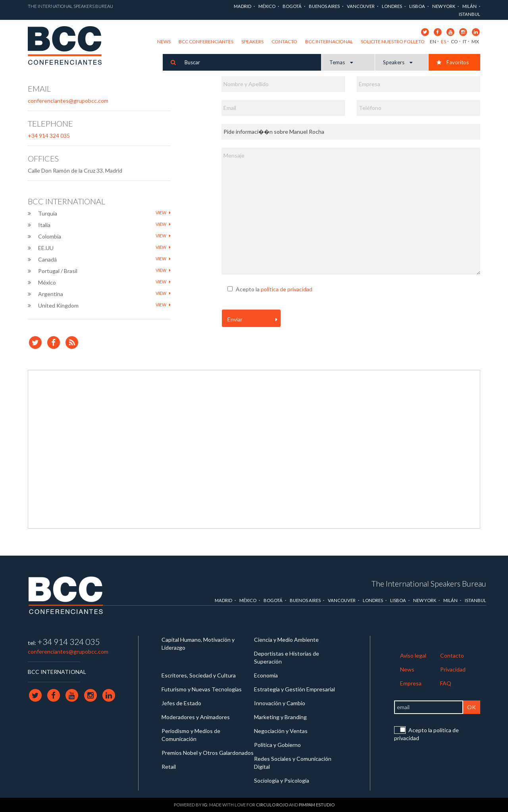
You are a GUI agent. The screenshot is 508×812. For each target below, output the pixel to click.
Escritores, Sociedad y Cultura (199, 675)
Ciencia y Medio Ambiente (286, 640)
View (163, 213)
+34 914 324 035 (49, 136)
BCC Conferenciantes (206, 41)
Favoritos (453, 62)
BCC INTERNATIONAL (57, 672)
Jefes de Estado (181, 703)
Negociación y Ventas (281, 731)
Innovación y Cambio (280, 703)
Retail (169, 767)
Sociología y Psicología (282, 780)
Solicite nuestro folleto (393, 41)
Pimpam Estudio (317, 805)
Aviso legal (413, 655)
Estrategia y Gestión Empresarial (294, 689)
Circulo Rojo (272, 805)
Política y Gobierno (277, 745)
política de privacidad (287, 289)
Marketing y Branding (280, 717)
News (164, 41)
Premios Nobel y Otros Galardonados (208, 753)
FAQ (446, 683)
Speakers (252, 41)
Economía (266, 675)
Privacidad (453, 669)
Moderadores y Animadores (196, 717)
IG (205, 805)
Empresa (411, 683)
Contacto (284, 41)
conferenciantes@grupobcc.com (68, 101)
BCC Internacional (329, 41)
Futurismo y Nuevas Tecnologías (202, 689)
